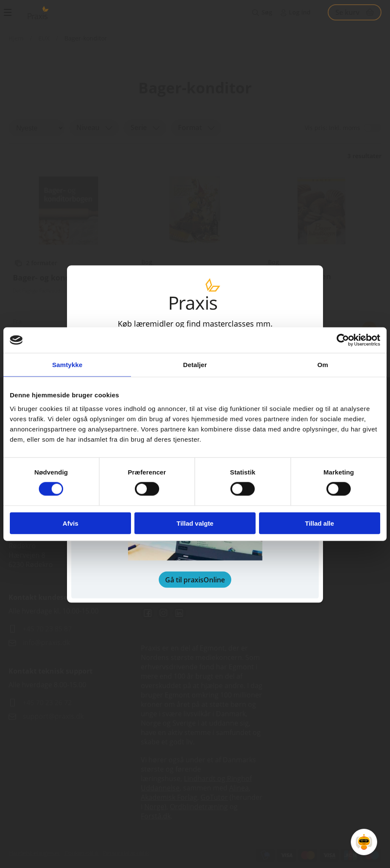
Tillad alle (320, 523)
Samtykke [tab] (67, 365)
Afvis (71, 523)
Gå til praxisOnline (195, 579)
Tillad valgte (195, 523)
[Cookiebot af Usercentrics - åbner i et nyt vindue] (343, 340)
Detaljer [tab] (195, 365)
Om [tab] (323, 365)
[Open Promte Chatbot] (364, 842)
